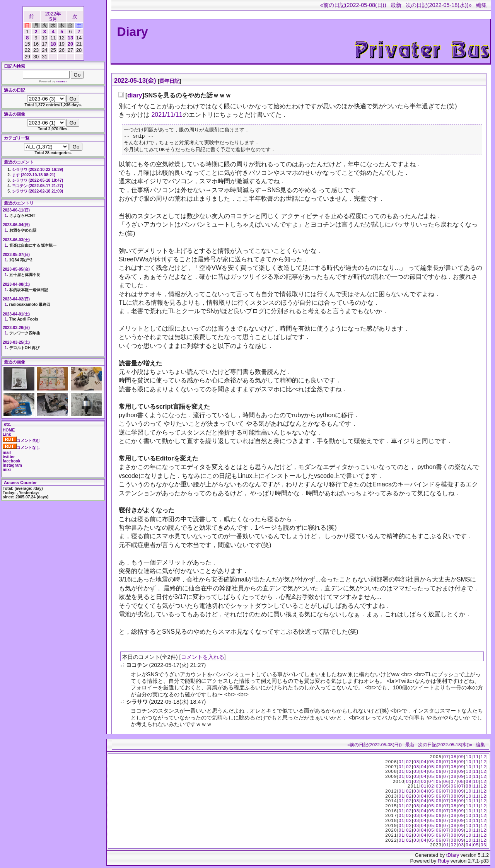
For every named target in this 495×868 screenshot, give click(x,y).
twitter (9, 457)
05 (431, 764)
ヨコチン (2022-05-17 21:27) (38, 186)
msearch (61, 81)
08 (454, 759)
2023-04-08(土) (16, 284)
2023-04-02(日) (16, 299)
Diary (133, 32)
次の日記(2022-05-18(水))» (439, 5)
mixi (7, 470)
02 (409, 764)
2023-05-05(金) (16, 269)
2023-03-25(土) (16, 342)
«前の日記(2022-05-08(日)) (353, 5)
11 (476, 759)
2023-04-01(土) (16, 314)
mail (7, 453)
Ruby (444, 863)
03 (416, 764)
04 (424, 764)
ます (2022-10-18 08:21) (34, 175)
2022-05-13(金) (135, 81)
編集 (481, 5)
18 (53, 44)
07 (446, 759)
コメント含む (21, 441)
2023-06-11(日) (16, 210)
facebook (12, 461)
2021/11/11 (167, 115)
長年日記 (169, 81)
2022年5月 (53, 16)
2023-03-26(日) (16, 328)
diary (135, 95)
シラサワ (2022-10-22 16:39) (38, 170)
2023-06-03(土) (16, 240)
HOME (9, 430)
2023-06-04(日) (16, 225)
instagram (12, 465)
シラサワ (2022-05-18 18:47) (38, 180)
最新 (396, 5)
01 (402, 764)
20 (70, 44)
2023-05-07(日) (16, 255)
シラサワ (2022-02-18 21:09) (38, 191)
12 (484, 759)
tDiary (453, 857)
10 (469, 759)
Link (7, 434)
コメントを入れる (203, 659)
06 (439, 764)
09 (461, 759)
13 (70, 38)
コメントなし (21, 448)
